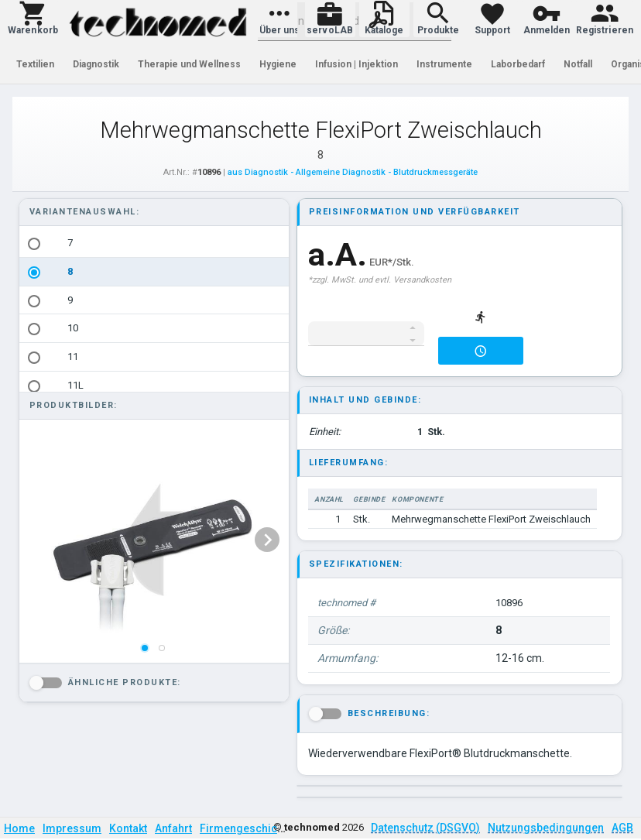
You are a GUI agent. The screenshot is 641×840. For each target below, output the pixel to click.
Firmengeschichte (246, 828)
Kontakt (128, 828)
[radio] (34, 244)
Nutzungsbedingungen (546, 828)
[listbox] (154, 357)
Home (19, 828)
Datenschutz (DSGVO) (425, 828)
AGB (622, 828)
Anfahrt (173, 828)
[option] (154, 243)
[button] (33, 19)
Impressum (72, 828)
